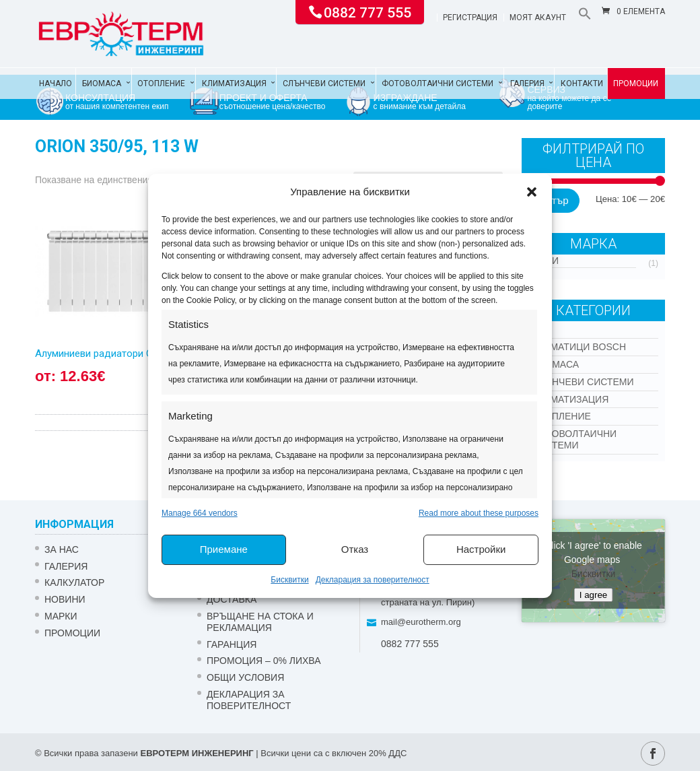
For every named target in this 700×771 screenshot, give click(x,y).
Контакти (582, 83)
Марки (61, 616)
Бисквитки (289, 580)
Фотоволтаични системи (438, 83)
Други (544, 261)
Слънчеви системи (324, 83)
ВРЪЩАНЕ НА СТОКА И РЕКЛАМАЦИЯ (260, 622)
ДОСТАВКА (232, 599)
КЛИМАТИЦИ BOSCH (579, 347)
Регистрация (470, 18)
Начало (56, 83)
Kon (542, 329)
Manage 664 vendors (200, 513)
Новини (65, 599)
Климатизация (234, 83)
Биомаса (102, 83)
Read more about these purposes (479, 513)
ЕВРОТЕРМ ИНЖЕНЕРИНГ (197, 753)
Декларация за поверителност (373, 580)
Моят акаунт (538, 18)
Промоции (636, 83)
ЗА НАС (62, 549)
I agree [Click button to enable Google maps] (594, 595)
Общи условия (245, 677)
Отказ (355, 549)
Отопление (161, 83)
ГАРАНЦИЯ (232, 644)
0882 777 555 (367, 11)
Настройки (481, 549)
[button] (532, 192)
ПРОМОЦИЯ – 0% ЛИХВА (264, 661)
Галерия (527, 83)
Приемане (224, 549)
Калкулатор (74, 582)
